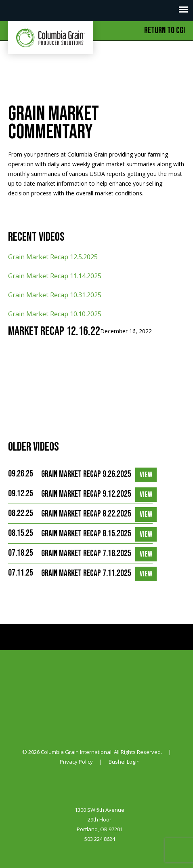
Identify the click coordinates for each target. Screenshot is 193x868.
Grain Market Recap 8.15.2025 (86, 534)
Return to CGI (165, 31)
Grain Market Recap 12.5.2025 (53, 257)
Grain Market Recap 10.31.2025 (55, 295)
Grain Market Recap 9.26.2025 (86, 474)
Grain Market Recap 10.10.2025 (55, 314)
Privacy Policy (76, 762)
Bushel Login (124, 762)
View (146, 475)
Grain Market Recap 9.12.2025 (86, 494)
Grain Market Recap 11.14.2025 (55, 276)
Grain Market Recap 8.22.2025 (86, 514)
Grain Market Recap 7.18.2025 (86, 554)
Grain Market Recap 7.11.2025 (86, 573)
